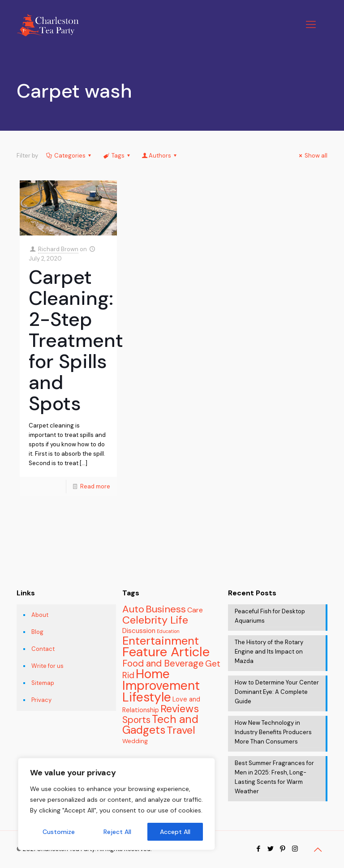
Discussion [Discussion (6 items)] (139, 631)
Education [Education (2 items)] (168, 631)
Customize (59, 832)
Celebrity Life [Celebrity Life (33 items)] (155, 620)
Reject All (117, 832)
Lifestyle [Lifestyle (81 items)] (147, 697)
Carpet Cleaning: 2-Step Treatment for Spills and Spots (76, 340)
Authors (160, 156)
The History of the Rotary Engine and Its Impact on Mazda (269, 652)
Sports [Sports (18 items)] (136, 720)
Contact (43, 649)
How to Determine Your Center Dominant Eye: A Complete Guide (277, 692)
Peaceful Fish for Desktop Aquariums (270, 616)
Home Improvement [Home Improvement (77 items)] (161, 680)
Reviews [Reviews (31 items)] (180, 709)
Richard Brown (58, 249)
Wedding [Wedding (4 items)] (135, 741)
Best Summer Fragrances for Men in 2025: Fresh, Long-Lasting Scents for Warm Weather (274, 777)
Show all (312, 156)
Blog (37, 632)
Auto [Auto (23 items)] (133, 609)
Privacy (41, 700)
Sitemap (43, 683)
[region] (116, 804)
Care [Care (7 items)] (195, 610)
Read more (95, 486)
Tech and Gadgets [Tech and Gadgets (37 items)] (160, 725)
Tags (117, 156)
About (40, 615)
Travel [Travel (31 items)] (181, 730)
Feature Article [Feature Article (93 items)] (166, 652)
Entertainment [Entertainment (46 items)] (161, 641)
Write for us (47, 666)
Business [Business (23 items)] (166, 609)
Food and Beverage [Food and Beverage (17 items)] (163, 663)
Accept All (175, 832)
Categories (69, 156)
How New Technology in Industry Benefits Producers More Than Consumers (273, 732)
